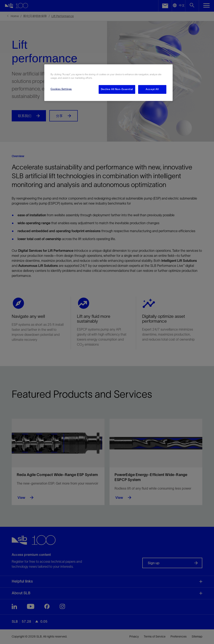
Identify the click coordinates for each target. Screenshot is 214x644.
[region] (108, 83)
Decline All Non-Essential (117, 89)
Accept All (152, 89)
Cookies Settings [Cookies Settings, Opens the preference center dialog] (61, 89)
